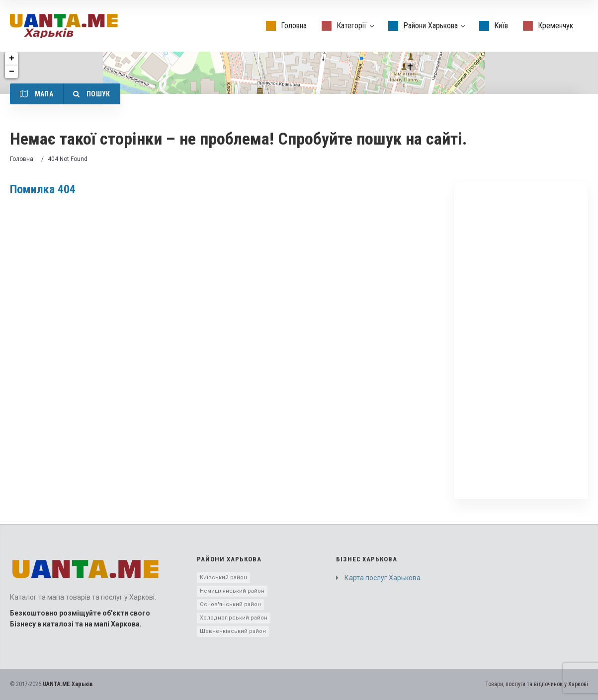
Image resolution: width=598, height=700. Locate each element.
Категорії (347, 26)
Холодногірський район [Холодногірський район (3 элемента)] (234, 618)
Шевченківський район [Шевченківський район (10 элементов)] (233, 631)
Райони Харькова (427, 26)
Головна (286, 26)
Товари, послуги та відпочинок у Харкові (537, 684)
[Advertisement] (521, 340)
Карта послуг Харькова (383, 578)
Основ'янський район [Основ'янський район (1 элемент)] (230, 604)
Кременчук (548, 26)
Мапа (37, 94)
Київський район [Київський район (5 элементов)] (223, 578)
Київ (494, 26)
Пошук (91, 94)
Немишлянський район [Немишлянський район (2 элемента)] (232, 591)
